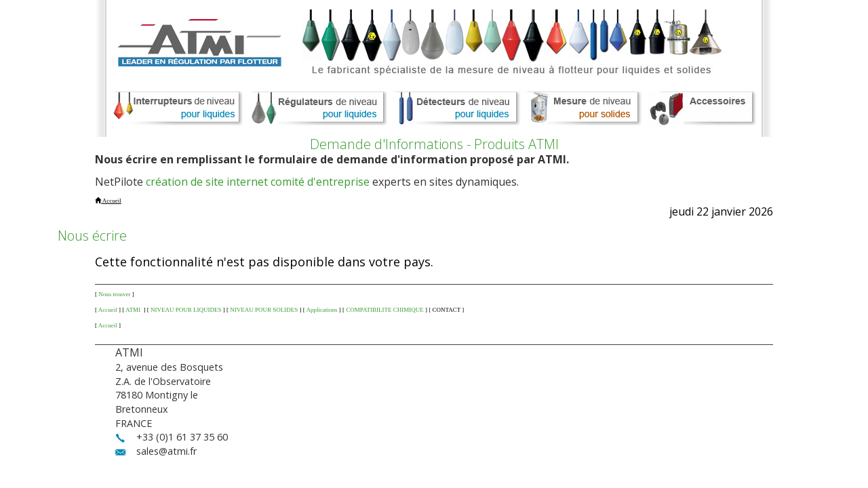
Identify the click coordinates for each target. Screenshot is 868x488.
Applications (322, 310)
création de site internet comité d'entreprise (258, 182)
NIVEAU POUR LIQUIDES (186, 310)
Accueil (108, 310)
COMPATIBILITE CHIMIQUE (384, 310)
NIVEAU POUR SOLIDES (264, 310)
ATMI (134, 310)
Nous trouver (114, 294)
